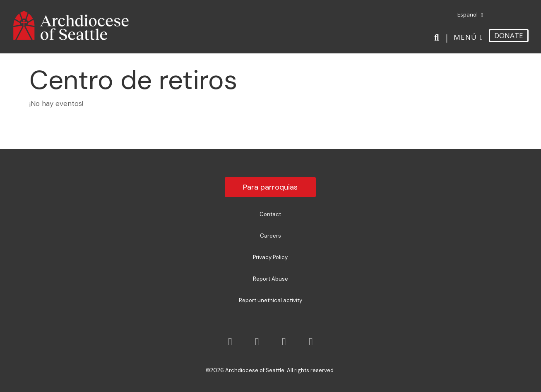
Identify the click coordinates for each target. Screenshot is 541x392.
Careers (270, 236)
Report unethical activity (270, 300)
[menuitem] (468, 15)
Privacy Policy (270, 257)
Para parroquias (270, 187)
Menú (465, 37)
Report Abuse (270, 279)
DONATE (509, 35)
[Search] (438, 38)
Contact (270, 214)
